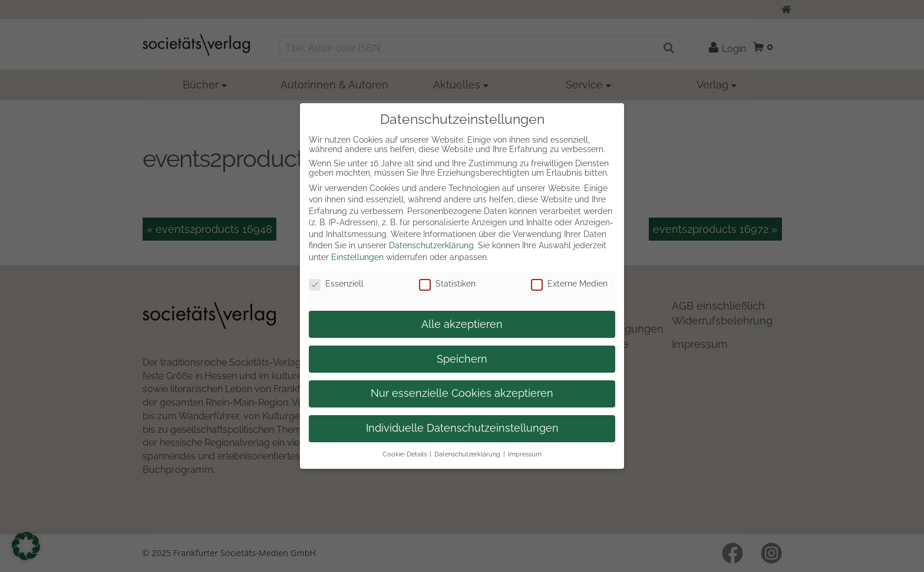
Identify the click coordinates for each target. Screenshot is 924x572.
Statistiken (447, 284)
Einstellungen (357, 257)
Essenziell (336, 284)
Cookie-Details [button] (405, 454)
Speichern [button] (462, 359)
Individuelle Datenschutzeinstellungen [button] (462, 428)
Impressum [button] (525, 454)
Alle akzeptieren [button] (462, 324)
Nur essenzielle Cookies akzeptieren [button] (462, 393)
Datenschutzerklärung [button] (467, 454)
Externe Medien (569, 284)
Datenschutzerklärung (431, 245)
